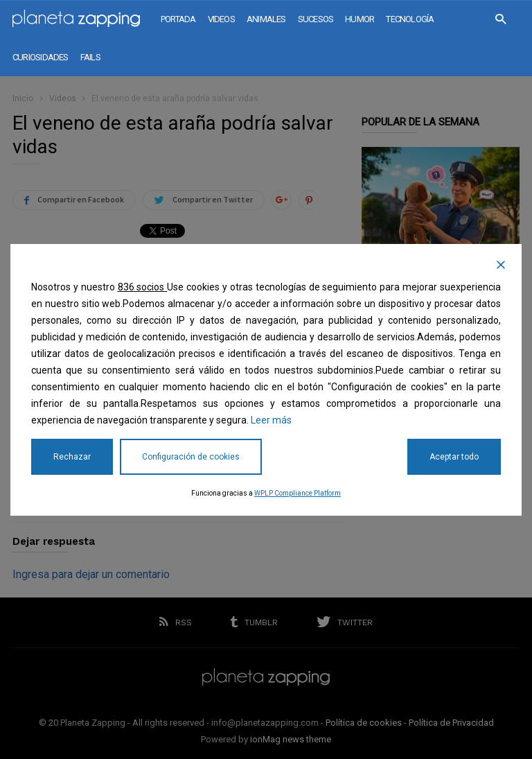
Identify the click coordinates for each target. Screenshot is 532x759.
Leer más (271, 420)
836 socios (143, 287)
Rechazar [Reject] (72, 457)
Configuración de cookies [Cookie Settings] (191, 457)
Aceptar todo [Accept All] (454, 457)
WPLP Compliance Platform (298, 493)
